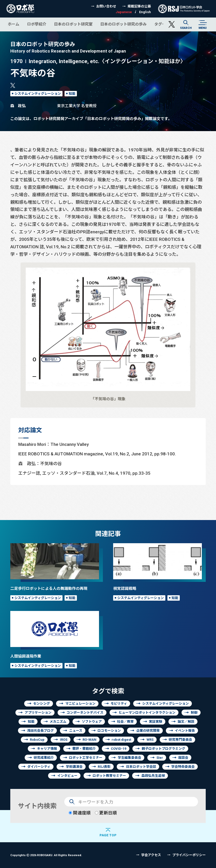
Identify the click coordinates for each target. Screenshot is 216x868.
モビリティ (119, 704)
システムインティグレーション (38, 94)
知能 (72, 94)
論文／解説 (186, 722)
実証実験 (156, 722)
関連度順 (80, 813)
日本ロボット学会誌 (141, 767)
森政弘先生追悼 (153, 776)
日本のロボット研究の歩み (123, 24)
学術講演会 (74, 767)
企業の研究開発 (148, 731)
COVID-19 (119, 749)
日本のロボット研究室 (73, 24)
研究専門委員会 (180, 740)
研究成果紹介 (44, 758)
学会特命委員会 (183, 767)
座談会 (183, 758)
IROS (64, 740)
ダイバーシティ (39, 767)
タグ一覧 (162, 24)
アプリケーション (38, 713)
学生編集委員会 (129, 758)
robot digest (121, 740)
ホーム (13, 24)
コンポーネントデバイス (85, 713)
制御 (194, 713)
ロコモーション (109, 731)
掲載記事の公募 (139, 6)
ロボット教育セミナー (109, 776)
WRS (150, 740)
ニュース (76, 731)
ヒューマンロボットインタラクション (147, 713)
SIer (160, 758)
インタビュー (67, 776)
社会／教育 (125, 722)
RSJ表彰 (104, 767)
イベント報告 (185, 731)
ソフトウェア (92, 722)
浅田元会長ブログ (40, 731)
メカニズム (58, 722)
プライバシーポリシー (189, 855)
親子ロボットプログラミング (163, 749)
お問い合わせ (106, 6)
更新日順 (106, 813)
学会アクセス (151, 855)
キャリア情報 (47, 749)
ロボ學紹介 (37, 24)
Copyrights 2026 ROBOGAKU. (46, 855)
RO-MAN (89, 740)
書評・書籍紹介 (84, 749)
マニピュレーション (80, 704)
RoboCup (37, 740)
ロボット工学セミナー (86, 758)
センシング (42, 704)
